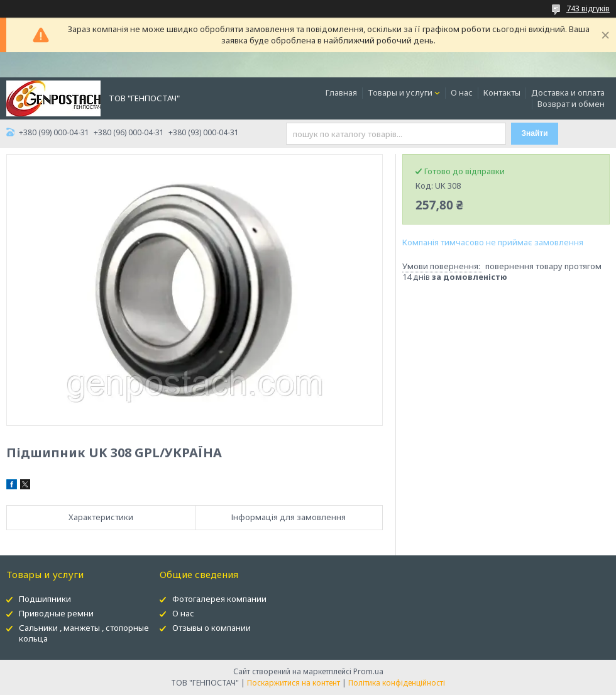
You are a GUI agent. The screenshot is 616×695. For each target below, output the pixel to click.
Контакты (502, 92)
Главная (341, 92)
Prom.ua (368, 671)
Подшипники (45, 599)
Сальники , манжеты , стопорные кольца (84, 633)
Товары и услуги (400, 92)
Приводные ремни (56, 613)
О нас (462, 92)
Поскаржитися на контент (294, 683)
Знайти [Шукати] (535, 133)
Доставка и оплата (568, 92)
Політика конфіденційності (397, 683)
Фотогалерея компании (219, 599)
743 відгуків (588, 8)
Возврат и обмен (571, 104)
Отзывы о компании (212, 628)
